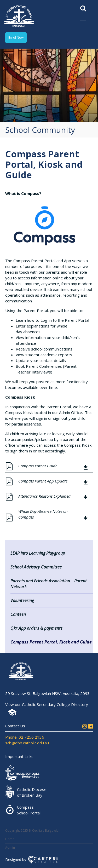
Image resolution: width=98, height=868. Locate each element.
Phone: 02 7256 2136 (25, 737)
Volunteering (22, 600)
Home (10, 839)
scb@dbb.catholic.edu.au (27, 743)
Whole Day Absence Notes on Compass (43, 514)
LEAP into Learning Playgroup (38, 553)
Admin (10, 847)
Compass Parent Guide (38, 466)
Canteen (18, 614)
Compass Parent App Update (43, 481)
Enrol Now (16, 38)
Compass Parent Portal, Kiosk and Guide (51, 642)
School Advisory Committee (36, 567)
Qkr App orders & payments (36, 628)
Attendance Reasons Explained (44, 496)
